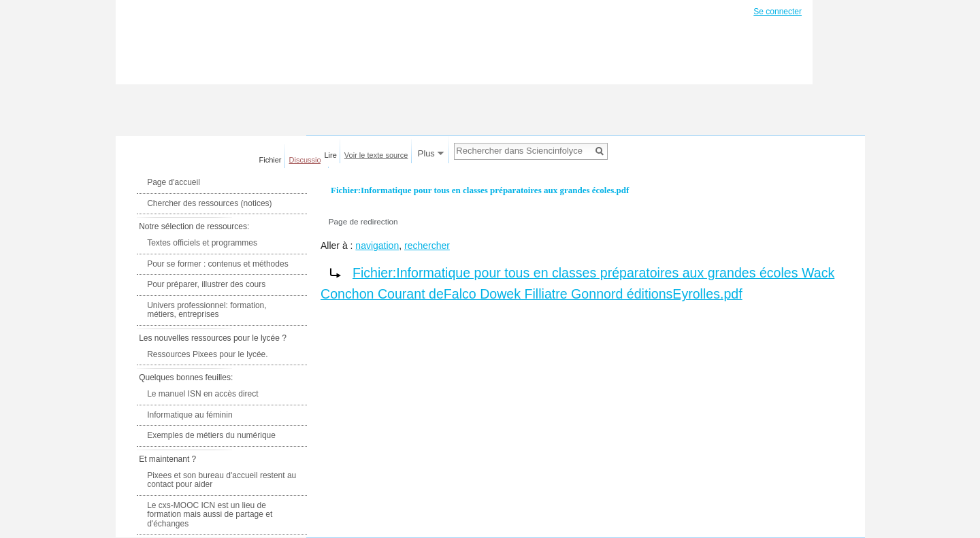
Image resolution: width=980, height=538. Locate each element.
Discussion (307, 160)
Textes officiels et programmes (202, 243)
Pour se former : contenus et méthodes (217, 264)
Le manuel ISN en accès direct (202, 394)
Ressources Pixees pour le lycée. (207, 354)
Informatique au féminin (190, 415)
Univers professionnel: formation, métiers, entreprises (207, 310)
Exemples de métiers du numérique (211, 435)
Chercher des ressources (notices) (209, 203)
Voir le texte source (376, 155)
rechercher (427, 246)
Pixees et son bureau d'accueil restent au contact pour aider (222, 480)
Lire (331, 155)
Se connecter (778, 12)
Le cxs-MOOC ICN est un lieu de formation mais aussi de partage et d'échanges (210, 515)
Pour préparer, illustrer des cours (206, 284)
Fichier (271, 160)
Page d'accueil (174, 182)
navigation (377, 246)
